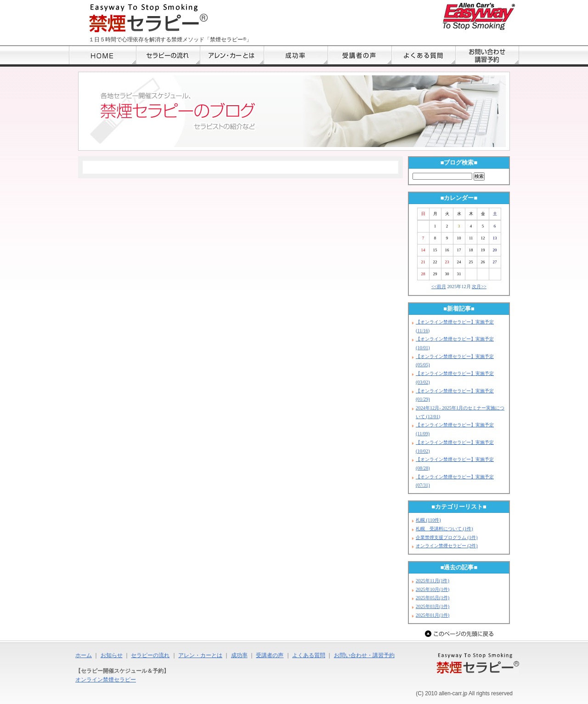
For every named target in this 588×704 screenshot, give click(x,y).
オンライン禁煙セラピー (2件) (447, 546)
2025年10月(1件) (433, 589)
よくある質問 (309, 655)
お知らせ (112, 655)
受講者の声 (270, 655)
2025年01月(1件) (433, 615)
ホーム (84, 655)
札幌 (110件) (428, 520)
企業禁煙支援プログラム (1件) (447, 537)
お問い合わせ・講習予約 (364, 655)
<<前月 (439, 287)
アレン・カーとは (200, 655)
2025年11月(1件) (433, 581)
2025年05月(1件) (433, 598)
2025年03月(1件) (433, 606)
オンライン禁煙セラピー (106, 680)
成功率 (239, 655)
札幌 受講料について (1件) (444, 529)
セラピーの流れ (150, 655)
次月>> (479, 287)
